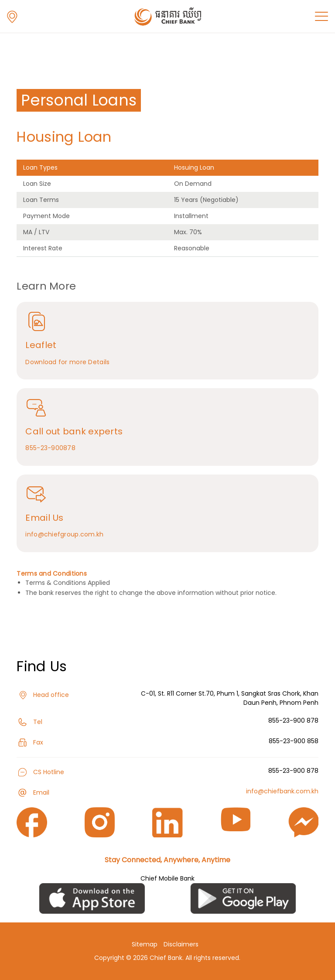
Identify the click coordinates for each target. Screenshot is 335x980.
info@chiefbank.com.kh (282, 791)
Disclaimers (181, 944)
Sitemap (145, 944)
